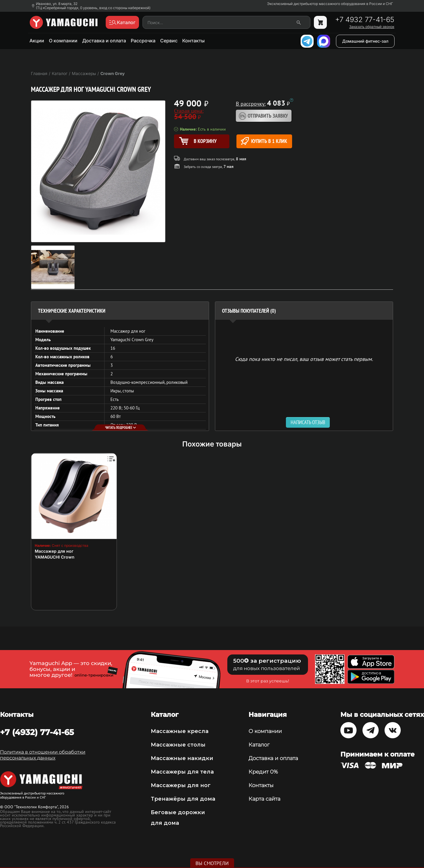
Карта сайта (264, 799)
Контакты (193, 41)
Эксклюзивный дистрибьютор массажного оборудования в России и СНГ (330, 4)
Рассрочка (143, 41)
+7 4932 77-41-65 (365, 20)
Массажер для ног (54, 551)
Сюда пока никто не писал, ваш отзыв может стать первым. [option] (304, 359)
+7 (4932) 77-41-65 (37, 732)
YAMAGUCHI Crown (55, 557)
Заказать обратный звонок (372, 27)
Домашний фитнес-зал (365, 41)
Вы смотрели (212, 863)
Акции (37, 41)
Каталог (259, 745)
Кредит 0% (263, 772)
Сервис (169, 41)
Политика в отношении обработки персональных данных (43, 755)
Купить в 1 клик (264, 141)
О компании (63, 41)
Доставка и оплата (104, 41)
